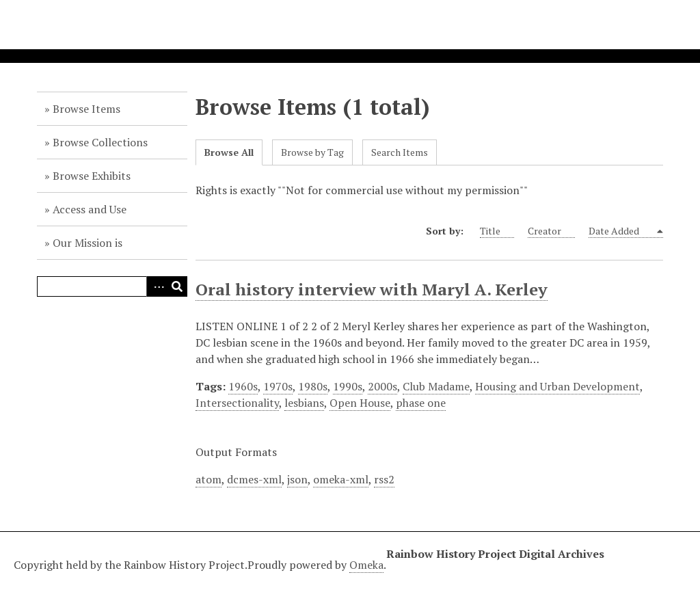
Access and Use (90, 209)
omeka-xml (341, 479)
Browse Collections (100, 142)
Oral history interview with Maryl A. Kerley (372, 289)
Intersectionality (237, 403)
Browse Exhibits (92, 176)
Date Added (622, 231)
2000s (382, 386)
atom (208, 479)
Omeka (366, 565)
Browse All (229, 152)
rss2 (384, 479)
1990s (348, 386)
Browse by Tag (312, 152)
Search (177, 286)
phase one (421, 403)
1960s (243, 386)
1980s (313, 386)
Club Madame (436, 386)
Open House (360, 403)
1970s (278, 386)
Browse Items (86, 109)
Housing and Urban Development (557, 386)
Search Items (400, 152)
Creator (551, 231)
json (297, 479)
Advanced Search (157, 286)
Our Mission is (87, 243)
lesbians (304, 403)
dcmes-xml (254, 479)
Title (497, 231)
